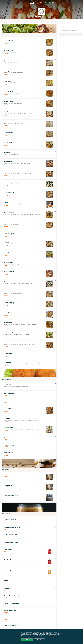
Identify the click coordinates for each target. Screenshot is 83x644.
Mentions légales (50, 3)
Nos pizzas (4, 21)
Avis (37, 3)
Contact (41, 3)
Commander (71, 34)
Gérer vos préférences (48, 636)
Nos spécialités (11, 21)
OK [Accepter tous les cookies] (27, 640)
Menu (32, 3)
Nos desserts (20, 21)
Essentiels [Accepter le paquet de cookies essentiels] (40, 640)
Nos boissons (28, 21)
